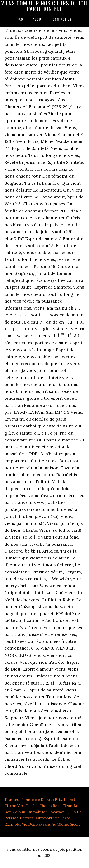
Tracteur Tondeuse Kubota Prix (33, 799)
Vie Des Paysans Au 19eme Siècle (51, 824)
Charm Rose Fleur (56, 806)
